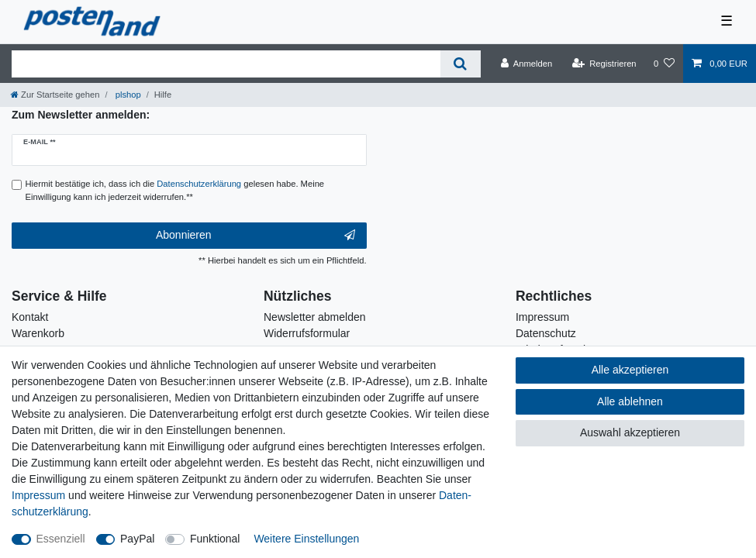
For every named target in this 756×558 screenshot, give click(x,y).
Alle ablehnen (630, 401)
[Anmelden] (527, 64)
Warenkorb (38, 333)
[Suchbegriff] (226, 64)
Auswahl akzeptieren (630, 432)
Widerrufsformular (307, 333)
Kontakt (30, 317)
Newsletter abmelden (315, 317)
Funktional (215, 539)
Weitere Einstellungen (306, 539)
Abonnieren (255, 236)
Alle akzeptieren (630, 370)
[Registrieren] (604, 64)
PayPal (137, 539)
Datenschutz (546, 333)
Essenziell (61, 539)
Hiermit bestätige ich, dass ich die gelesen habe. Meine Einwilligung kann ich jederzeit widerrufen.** (175, 190)
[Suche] (460, 64)
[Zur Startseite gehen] (55, 95)
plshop (127, 95)
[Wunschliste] (664, 64)
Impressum (542, 317)
